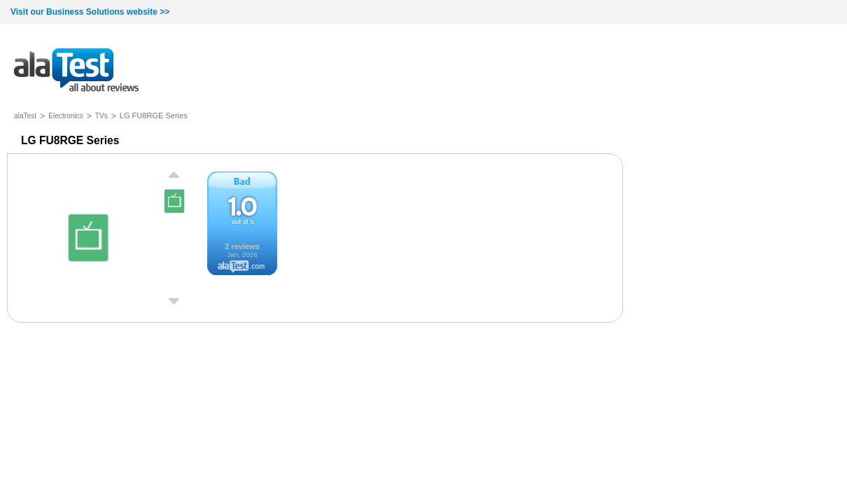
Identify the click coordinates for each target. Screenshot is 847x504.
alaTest (25, 116)
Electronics (66, 116)
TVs (101, 116)
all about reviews (76, 71)
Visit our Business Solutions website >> (90, 12)
